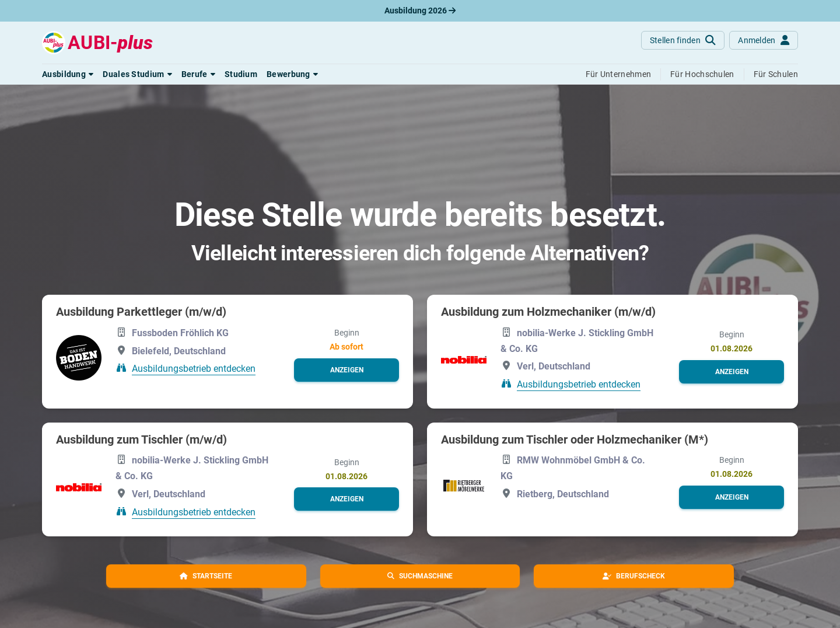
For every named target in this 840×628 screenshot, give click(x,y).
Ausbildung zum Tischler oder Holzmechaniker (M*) (575, 439)
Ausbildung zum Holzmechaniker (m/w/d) (548, 312)
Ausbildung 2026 (420, 11)
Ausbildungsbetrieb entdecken (194, 369)
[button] (68, 74)
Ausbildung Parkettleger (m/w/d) (141, 312)
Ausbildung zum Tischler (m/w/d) (141, 439)
